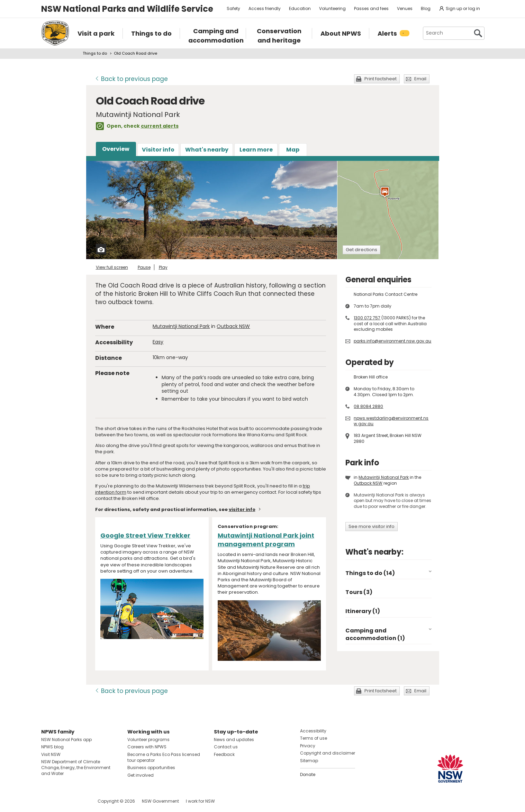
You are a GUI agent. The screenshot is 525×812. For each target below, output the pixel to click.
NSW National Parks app (66, 740)
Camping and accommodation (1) (375, 634)
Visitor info (158, 150)
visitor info (242, 509)
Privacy (308, 746)
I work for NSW (200, 801)
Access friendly (265, 8)
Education (300, 8)
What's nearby (207, 150)
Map (293, 150)
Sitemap (309, 761)
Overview (116, 149)
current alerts (160, 126)
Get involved (141, 775)
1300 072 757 (367, 318)
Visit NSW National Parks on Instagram (62, 801)
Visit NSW (51, 754)
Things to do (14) (370, 573)
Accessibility (313, 731)
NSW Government (160, 801)
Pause (144, 267)
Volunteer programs (148, 740)
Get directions (361, 250)
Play (163, 267)
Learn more (256, 150)
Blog (426, 8)
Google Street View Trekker (145, 535)
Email (420, 79)
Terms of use (314, 738)
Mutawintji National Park (181, 326)
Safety (233, 8)
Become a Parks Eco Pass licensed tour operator (164, 757)
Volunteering (332, 8)
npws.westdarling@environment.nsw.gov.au (391, 421)
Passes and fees (371, 8)
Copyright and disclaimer (328, 753)
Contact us (226, 747)
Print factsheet (381, 79)
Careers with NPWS (147, 747)
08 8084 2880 (368, 406)
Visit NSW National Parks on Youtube (77, 801)
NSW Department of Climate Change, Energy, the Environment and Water (76, 768)
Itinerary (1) (363, 611)
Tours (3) (359, 592)
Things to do (95, 53)
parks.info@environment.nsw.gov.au (392, 341)
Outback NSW (233, 326)
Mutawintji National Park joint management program (266, 540)
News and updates (234, 740)
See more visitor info (372, 526)
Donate (308, 774)
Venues (405, 8)
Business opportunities (151, 768)
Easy (158, 342)
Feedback (224, 754)
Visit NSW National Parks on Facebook (48, 801)
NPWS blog (52, 747)
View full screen (112, 267)
